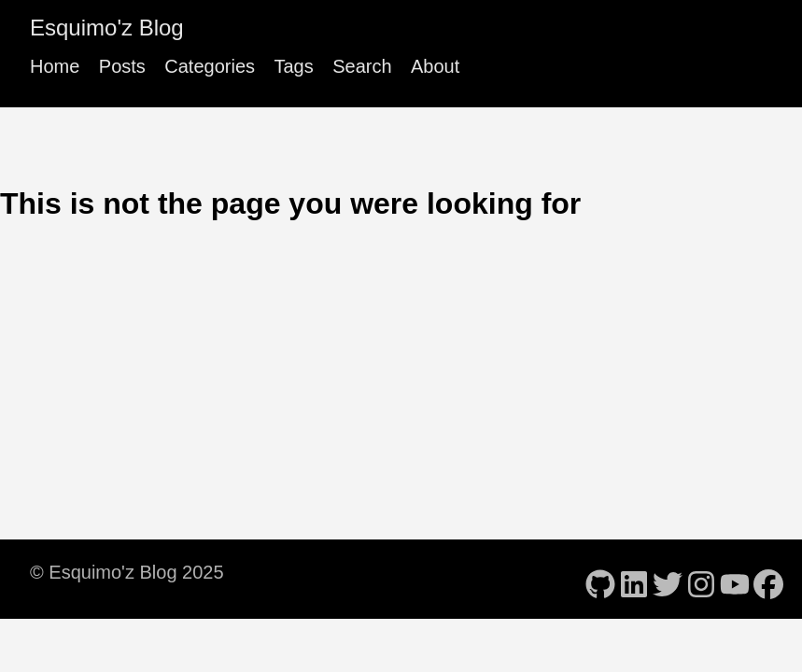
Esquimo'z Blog (107, 28)
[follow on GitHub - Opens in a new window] (600, 579)
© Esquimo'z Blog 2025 (127, 572)
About (435, 66)
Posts (122, 66)
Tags (293, 66)
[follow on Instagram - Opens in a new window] (701, 579)
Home (55, 66)
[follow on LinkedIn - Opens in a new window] (634, 579)
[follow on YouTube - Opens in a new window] (735, 579)
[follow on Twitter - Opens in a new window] (668, 579)
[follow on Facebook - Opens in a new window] (768, 579)
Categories (210, 66)
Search (362, 66)
